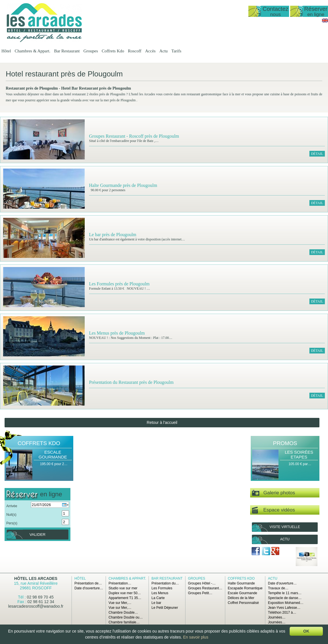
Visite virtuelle (285, 527)
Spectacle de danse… (285, 598)
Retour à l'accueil (162, 422)
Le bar (156, 603)
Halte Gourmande (241, 583)
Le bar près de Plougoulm (113, 235)
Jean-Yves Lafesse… (284, 608)
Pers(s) (12, 523)
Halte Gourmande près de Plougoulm (123, 185)
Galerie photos (273, 493)
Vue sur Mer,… (120, 603)
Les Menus (160, 593)
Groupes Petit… (200, 593)
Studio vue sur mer (123, 588)
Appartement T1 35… (125, 598)
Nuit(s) (11, 515)
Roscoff (135, 51)
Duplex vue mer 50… (125, 593)
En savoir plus (196, 637)
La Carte (158, 598)
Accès (150, 51)
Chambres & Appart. (32, 51)
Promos (285, 443)
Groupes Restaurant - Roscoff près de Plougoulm (134, 136)
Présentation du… (165, 583)
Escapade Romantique (245, 588)
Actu (164, 51)
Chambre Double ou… (126, 617)
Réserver (316, 11)
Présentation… (120, 583)
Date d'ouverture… (89, 588)
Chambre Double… (123, 613)
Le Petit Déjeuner (165, 608)
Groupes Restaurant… (205, 588)
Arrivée (12, 506)
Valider (37, 535)
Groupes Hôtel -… (202, 583)
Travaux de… (278, 588)
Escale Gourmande (53, 455)
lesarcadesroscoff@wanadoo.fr (36, 606)
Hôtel (6, 51)
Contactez (275, 11)
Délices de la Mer (241, 598)
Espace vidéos (273, 510)
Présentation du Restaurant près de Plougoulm (131, 382)
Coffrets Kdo (113, 51)
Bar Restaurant (67, 51)
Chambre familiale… (124, 622)
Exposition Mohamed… (286, 603)
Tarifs (176, 51)
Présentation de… (88, 583)
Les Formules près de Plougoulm (119, 284)
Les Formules (162, 588)
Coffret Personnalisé (243, 603)
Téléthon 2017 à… (282, 613)
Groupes (91, 51)
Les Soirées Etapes (299, 455)
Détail (317, 154)
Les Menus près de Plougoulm (117, 333)
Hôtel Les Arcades (36, 578)
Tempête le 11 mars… (285, 593)
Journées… (277, 617)
